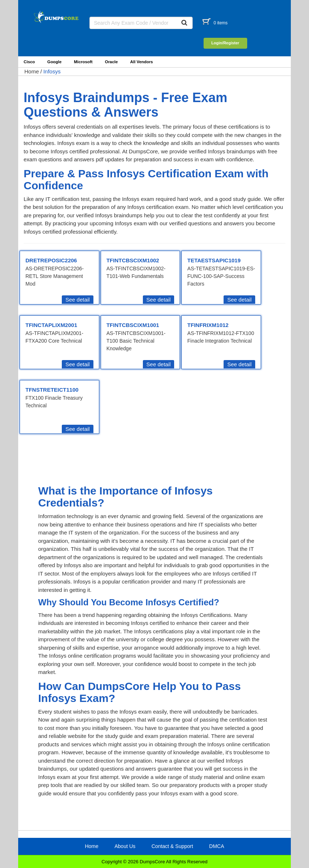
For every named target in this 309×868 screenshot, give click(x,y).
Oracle (111, 62)
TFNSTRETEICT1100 (52, 390)
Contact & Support (172, 846)
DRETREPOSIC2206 (51, 260)
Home (32, 71)
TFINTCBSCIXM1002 (133, 260)
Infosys (52, 71)
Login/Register (225, 43)
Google (54, 62)
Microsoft (83, 62)
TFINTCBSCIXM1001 (133, 325)
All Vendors (142, 62)
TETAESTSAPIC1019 (214, 260)
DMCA (216, 846)
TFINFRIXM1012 (208, 325)
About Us (125, 846)
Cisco (29, 62)
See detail (78, 300)
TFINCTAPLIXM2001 (51, 325)
